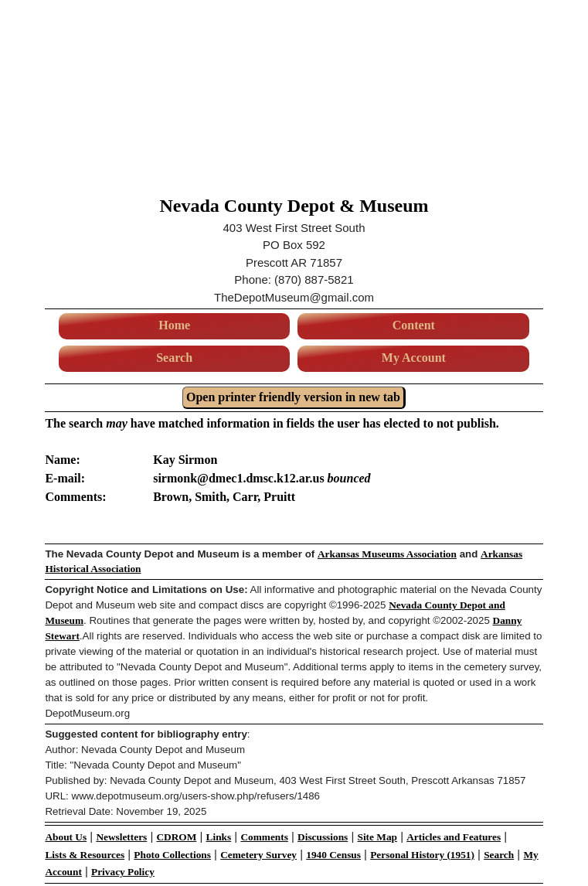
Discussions (323, 837)
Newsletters (121, 837)
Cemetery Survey (258, 855)
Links (219, 837)
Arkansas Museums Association (387, 554)
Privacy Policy (123, 872)
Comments (264, 837)
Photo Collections (172, 855)
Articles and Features (454, 837)
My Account (414, 358)
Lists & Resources (85, 855)
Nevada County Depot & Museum (294, 206)
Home (174, 325)
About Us (66, 837)
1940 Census (333, 855)
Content (414, 325)
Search (174, 358)
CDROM (176, 837)
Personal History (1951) (422, 855)
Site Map (377, 837)
